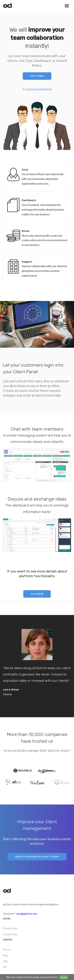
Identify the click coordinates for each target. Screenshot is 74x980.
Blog (5, 955)
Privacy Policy (11, 928)
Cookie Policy (10, 934)
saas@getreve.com (27, 914)
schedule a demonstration (38, 89)
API (5, 967)
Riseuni (7, 949)
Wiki (6, 961)
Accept (64, 977)
